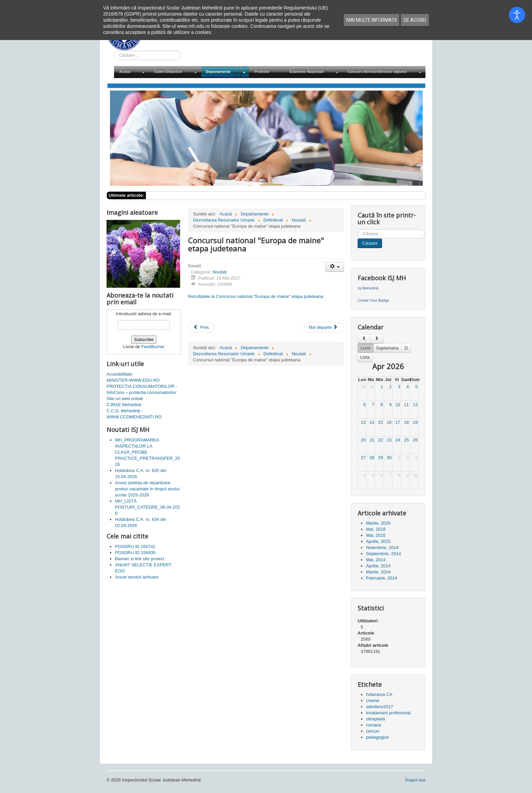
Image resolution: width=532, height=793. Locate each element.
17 (398, 422)
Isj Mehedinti (368, 288)
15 (380, 422)
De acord (415, 20)
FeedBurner (153, 347)
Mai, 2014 (376, 560)
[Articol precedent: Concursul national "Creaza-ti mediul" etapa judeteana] (201, 327)
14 (372, 422)
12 (415, 405)
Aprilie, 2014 (378, 566)
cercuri (373, 731)
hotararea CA (379, 694)
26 (415, 440)
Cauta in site (114, 51)
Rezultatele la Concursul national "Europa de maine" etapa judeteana (256, 296)
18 (406, 422)
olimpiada (376, 719)
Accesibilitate (119, 374)
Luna (366, 348)
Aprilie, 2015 (378, 541)
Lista (365, 357)
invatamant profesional (388, 713)
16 (389, 422)
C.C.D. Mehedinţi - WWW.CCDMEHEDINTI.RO (134, 414)
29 (380, 458)
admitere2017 (380, 707)
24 (398, 440)
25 (406, 440)
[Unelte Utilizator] (335, 267)
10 (398, 405)
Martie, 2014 (378, 572)
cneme (373, 701)
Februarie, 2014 (382, 578)
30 (363, 387)
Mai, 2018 (376, 529)
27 (363, 458)
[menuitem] (131, 72)
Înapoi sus (415, 780)
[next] (377, 339)
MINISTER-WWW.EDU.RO (133, 380)
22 (380, 440)
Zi (406, 348)
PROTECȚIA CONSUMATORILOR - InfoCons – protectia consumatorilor (142, 389)
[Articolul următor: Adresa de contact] (324, 327)
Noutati (220, 272)
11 (406, 405)
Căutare (370, 243)
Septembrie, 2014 (384, 554)
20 (363, 440)
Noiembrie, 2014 (382, 547)
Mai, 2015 (376, 535)
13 (363, 422)
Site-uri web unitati (125, 399)
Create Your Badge (373, 300)
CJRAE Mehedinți (124, 405)
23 (389, 440)
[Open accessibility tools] (517, 15)
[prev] (364, 339)
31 (372, 387)
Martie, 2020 (378, 523)
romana (374, 725)
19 (415, 422)
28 (372, 458)
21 (372, 440)
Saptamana (387, 348)
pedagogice (377, 737)
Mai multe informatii (372, 20)
